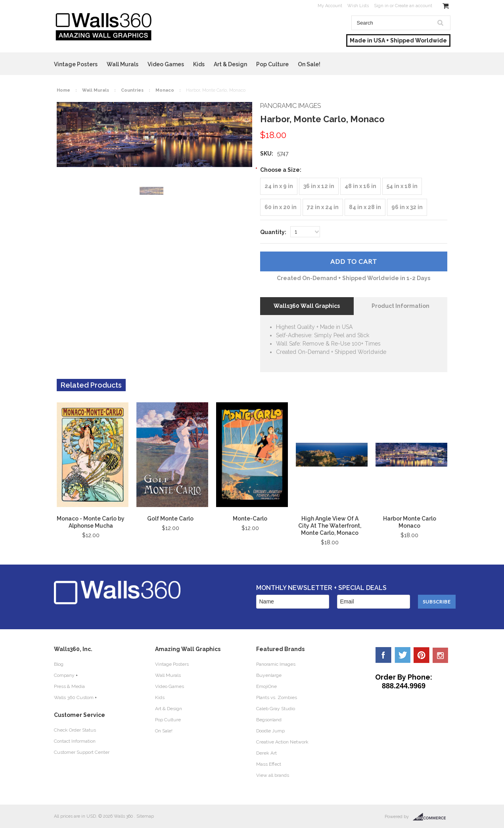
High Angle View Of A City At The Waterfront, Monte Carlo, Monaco (330, 526)
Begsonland (269, 720)
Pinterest (422, 655)
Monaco (165, 90)
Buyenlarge (269, 675)
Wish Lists (358, 6)
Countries (132, 90)
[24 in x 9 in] (279, 186)
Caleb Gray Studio (276, 709)
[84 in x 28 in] (365, 207)
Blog (59, 664)
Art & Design (230, 64)
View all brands (273, 775)
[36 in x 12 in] (319, 186)
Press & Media (69, 686)
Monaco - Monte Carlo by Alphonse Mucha (91, 522)
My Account (330, 6)
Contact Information (75, 741)
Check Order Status (75, 730)
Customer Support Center (82, 752)
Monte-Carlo (250, 519)
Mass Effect (269, 764)
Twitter (402, 655)
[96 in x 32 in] (407, 207)
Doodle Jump (270, 731)
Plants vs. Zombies (277, 697)
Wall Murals (123, 64)
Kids (199, 64)
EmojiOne (266, 686)
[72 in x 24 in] (323, 207)
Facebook (383, 655)
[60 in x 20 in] (281, 207)
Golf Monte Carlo (170, 519)
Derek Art (266, 753)
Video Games (166, 64)
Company (64, 675)
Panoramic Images (276, 664)
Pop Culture (272, 64)
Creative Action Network (282, 742)
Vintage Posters (76, 64)
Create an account (414, 6)
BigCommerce (432, 817)
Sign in (381, 6)
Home (63, 90)
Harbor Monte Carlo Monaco (410, 522)
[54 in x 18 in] (402, 186)
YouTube (441, 655)
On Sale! (309, 64)
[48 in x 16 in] (360, 186)
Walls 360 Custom (74, 697)
